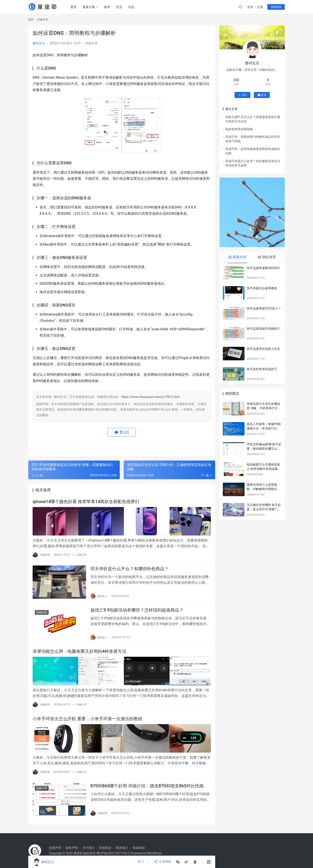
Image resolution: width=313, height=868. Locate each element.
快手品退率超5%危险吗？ (264, 329)
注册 (260, 7)
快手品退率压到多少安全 (263, 349)
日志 (132, 7)
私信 (262, 95)
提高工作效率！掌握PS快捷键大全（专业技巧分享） (264, 428)
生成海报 (163, 862)
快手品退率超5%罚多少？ (264, 308)
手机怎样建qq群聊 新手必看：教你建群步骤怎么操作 (264, 448)
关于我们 (88, 848)
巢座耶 (78, 853)
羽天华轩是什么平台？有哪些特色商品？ (130, 569)
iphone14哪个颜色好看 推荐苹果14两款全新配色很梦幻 (86, 502)
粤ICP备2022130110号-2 (113, 853)
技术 (108, 7)
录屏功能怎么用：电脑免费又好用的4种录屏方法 (79, 653)
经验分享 (92, 43)
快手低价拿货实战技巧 (262, 369)
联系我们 (122, 848)
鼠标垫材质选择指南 (239, 129)
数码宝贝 (39, 43)
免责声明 (55, 848)
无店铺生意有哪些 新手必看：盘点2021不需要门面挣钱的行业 (264, 509)
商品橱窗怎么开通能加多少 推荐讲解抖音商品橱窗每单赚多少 (264, 469)
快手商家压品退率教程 (262, 288)
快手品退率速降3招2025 (263, 268)
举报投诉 (105, 848)
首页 (74, 7)
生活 (120, 7)
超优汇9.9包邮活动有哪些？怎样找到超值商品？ (137, 610)
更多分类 (89, 7)
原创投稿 (276, 7)
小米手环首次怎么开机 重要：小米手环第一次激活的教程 (87, 719)
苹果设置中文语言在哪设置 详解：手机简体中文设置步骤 (264, 408)
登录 (250, 7)
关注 (242, 95)
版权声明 (72, 848)
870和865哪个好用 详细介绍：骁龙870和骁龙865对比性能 (147, 786)
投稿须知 (139, 848)
